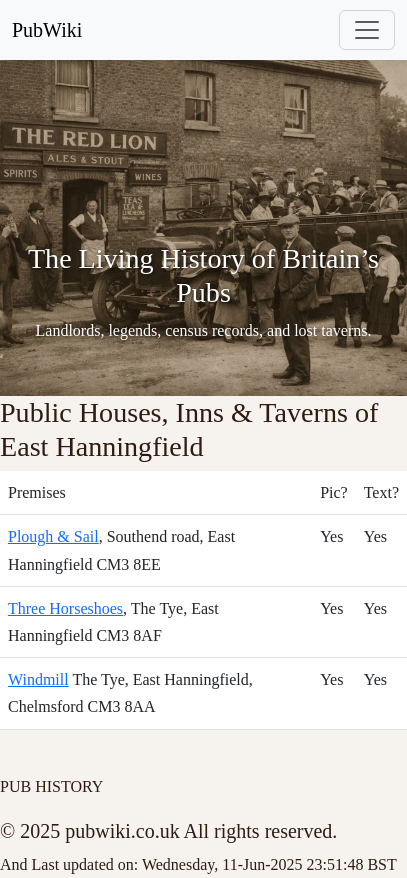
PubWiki (47, 30)
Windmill (38, 679)
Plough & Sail (53, 536)
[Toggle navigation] (367, 30)
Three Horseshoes (65, 608)
